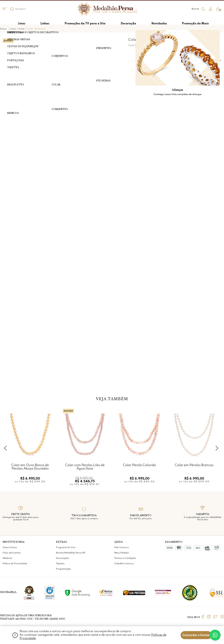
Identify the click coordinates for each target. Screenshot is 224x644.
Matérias (7, 558)
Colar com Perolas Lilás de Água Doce (85, 467)
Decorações (63, 558)
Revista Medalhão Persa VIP (71, 553)
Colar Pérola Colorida (139, 465)
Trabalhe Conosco (124, 564)
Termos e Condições (125, 558)
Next (218, 448)
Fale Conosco (122, 548)
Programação (63, 569)
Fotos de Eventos (12, 553)
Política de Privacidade (15, 564)
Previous (6, 448)
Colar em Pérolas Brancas (194, 465)
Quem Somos (10, 548)
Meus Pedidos (122, 553)
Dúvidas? (18, 9)
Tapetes (60, 564)
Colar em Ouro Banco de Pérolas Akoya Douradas (30, 467)
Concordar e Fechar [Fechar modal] (196, 635)
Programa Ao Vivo (66, 548)
